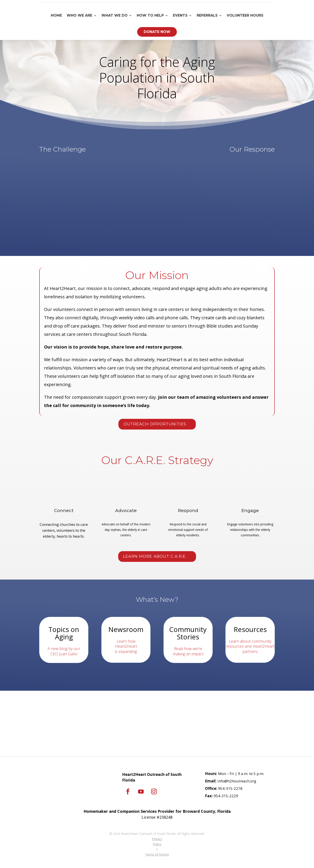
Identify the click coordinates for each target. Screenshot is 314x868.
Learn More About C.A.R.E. (155, 556)
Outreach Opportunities (155, 424)
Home (56, 15)
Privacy (157, 839)
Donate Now (157, 32)
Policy (157, 844)
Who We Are (79, 15)
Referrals (207, 15)
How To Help (150, 15)
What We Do (114, 15)
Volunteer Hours (245, 15)
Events (180, 15)
